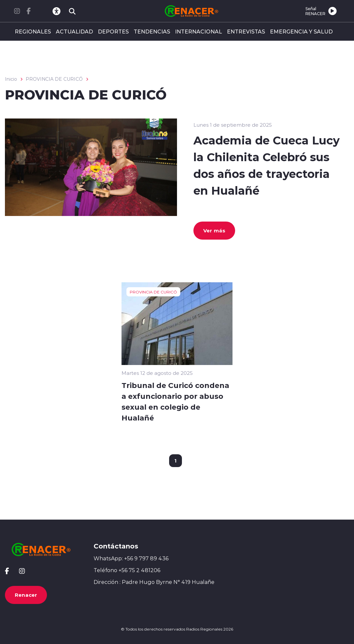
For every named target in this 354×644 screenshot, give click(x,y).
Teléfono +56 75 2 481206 (127, 570)
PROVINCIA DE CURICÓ (54, 79)
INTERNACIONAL (199, 31)
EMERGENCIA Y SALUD (301, 31)
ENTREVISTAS (246, 31)
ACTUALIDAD (74, 31)
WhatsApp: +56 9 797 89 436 (131, 558)
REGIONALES (33, 31)
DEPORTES (113, 31)
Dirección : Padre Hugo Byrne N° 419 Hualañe (154, 582)
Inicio (11, 79)
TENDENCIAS (152, 31)
